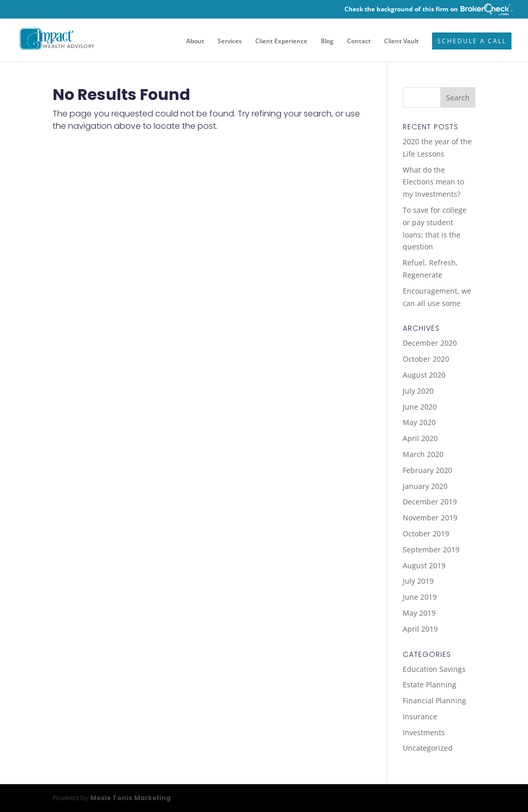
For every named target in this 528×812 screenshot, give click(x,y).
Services (230, 41)
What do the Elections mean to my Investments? (433, 182)
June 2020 (420, 407)
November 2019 (430, 518)
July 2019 (418, 581)
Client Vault (401, 41)
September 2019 (431, 549)
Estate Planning (430, 684)
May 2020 (419, 422)
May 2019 (419, 613)
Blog (327, 41)
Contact (359, 41)
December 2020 (430, 343)
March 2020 (423, 454)
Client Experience (281, 41)
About (195, 41)
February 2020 (427, 470)
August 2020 (424, 375)
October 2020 (426, 359)
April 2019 (420, 629)
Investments (424, 732)
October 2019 (426, 534)
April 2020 (420, 438)
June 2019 (420, 597)
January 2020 (425, 486)
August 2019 (424, 565)
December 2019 (430, 502)
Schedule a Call (472, 41)
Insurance (420, 716)
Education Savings (434, 669)
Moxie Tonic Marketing (130, 798)
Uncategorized (428, 748)
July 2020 (418, 391)
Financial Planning (434, 700)
